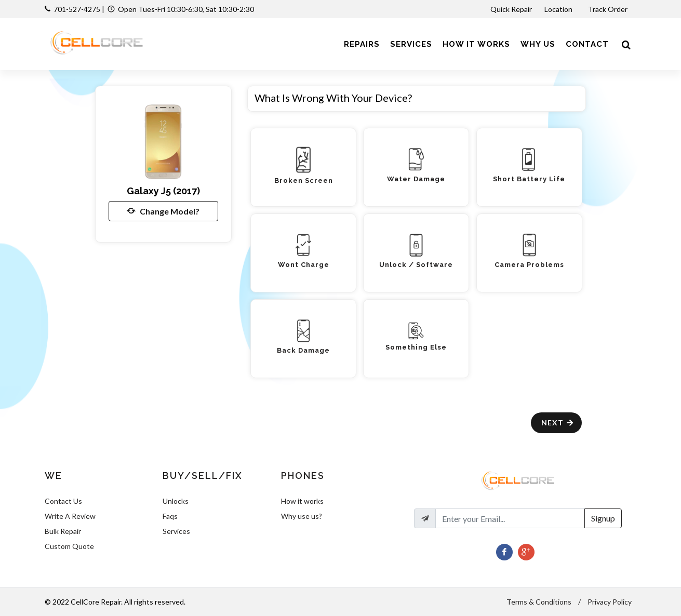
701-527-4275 (77, 9)
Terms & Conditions (539, 602)
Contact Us (63, 501)
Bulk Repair (63, 531)
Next (558, 423)
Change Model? (163, 211)
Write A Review (70, 516)
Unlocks (176, 501)
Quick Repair (511, 9)
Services (176, 531)
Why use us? (302, 516)
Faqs (170, 516)
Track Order (609, 9)
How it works (302, 501)
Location (559, 9)
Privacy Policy (610, 602)
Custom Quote (69, 546)
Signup (603, 518)
